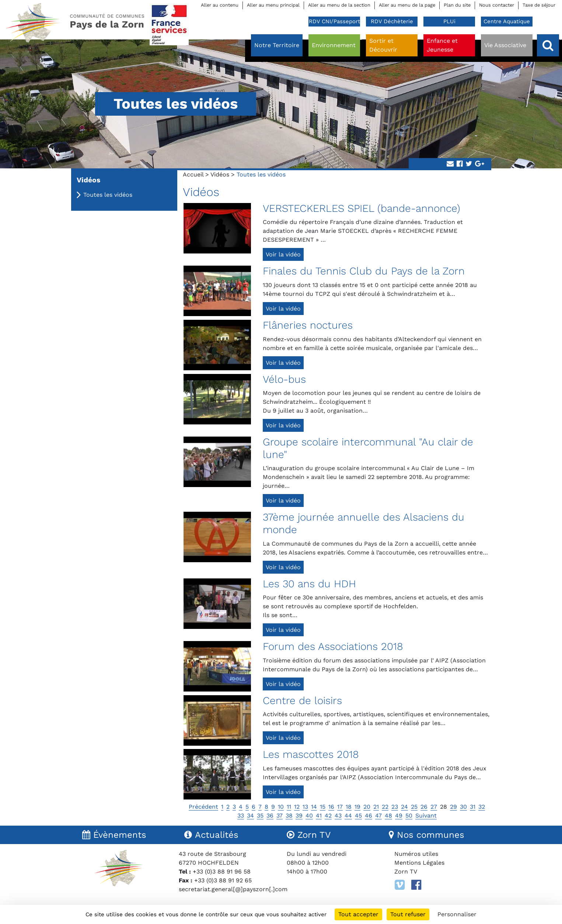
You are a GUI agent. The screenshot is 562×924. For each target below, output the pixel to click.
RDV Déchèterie (392, 21)
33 (241, 815)
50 (409, 815)
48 (388, 815)
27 (434, 807)
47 (378, 815)
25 (414, 807)
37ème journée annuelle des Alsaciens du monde (364, 523)
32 (482, 807)
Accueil (193, 174)
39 (299, 815)
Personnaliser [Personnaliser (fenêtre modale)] (457, 914)
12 (297, 807)
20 (367, 807)
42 (328, 815)
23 (395, 807)
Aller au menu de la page (407, 5)
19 (357, 807)
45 (358, 815)
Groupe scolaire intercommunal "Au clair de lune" (368, 448)
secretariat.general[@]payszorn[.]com (233, 889)
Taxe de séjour (539, 5)
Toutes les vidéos (108, 195)
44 (348, 815)
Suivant (426, 815)
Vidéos (220, 174)
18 (349, 807)
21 (376, 807)
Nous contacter (497, 5)
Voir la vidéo (283, 254)
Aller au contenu (220, 5)
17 (340, 807)
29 (453, 807)
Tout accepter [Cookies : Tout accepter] (358, 914)
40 (309, 815)
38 (289, 815)
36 (270, 815)
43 (338, 815)
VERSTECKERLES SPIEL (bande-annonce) (362, 208)
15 (323, 807)
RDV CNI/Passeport (334, 21)
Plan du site (457, 5)
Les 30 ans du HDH (309, 584)
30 (463, 807)
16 (331, 807)
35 (260, 815)
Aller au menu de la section (339, 5)
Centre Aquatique (507, 21)
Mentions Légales (419, 863)
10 (281, 807)
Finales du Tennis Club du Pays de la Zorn (364, 271)
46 (369, 815)
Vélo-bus (284, 379)
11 (289, 807)
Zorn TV (406, 871)
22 (385, 807)
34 (250, 815)
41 (319, 815)
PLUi (449, 21)
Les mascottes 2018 (311, 754)
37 (280, 815)
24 (404, 807)
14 (314, 807)
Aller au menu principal (273, 5)
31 (473, 807)
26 (424, 807)
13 (305, 807)
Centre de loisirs (302, 701)
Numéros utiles (416, 854)
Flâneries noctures (308, 325)
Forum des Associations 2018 (333, 646)
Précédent (203, 807)
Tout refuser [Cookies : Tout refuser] (408, 914)
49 (399, 815)
